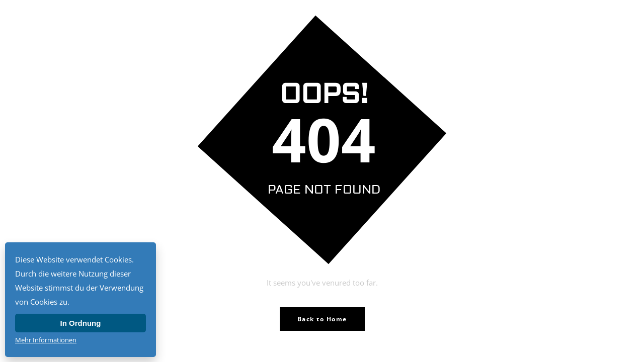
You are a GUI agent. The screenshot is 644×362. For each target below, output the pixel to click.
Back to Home (322, 319)
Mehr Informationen (46, 340)
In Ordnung (81, 323)
